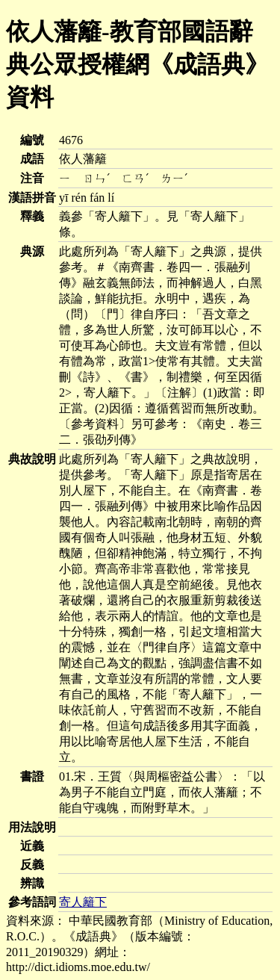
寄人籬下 (83, 902)
